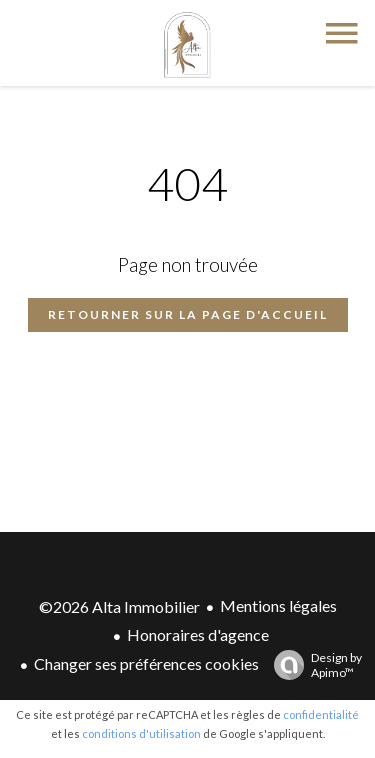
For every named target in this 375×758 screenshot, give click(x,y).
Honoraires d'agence (198, 634)
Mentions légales (278, 605)
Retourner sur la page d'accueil (188, 314)
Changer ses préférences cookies (146, 663)
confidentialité (321, 714)
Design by (313, 665)
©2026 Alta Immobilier (119, 606)
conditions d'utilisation (141, 733)
